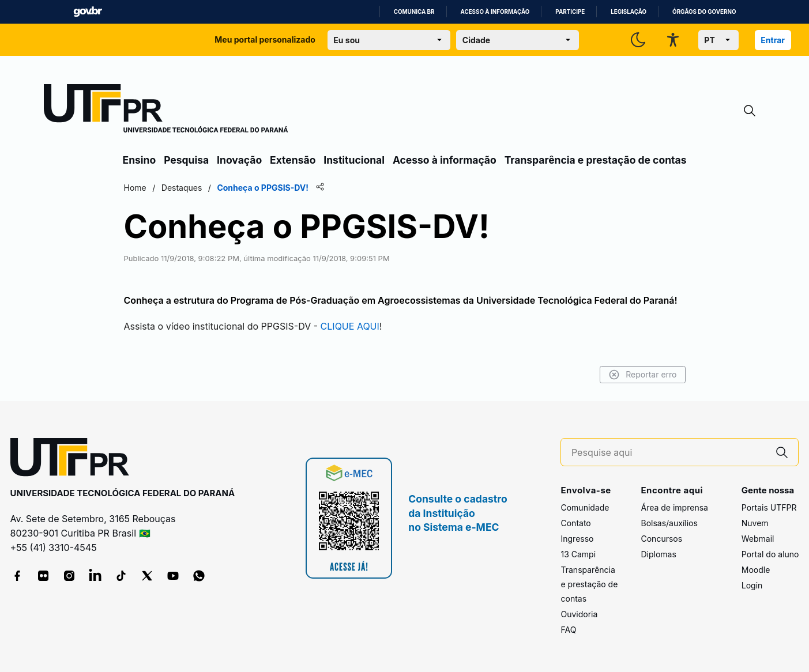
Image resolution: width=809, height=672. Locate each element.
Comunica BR (414, 12)
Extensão (293, 160)
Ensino (140, 160)
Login (752, 585)
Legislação (629, 12)
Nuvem (755, 523)
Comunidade (585, 507)
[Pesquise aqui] (669, 453)
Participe (570, 12)
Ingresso (577, 539)
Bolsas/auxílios (669, 523)
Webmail (758, 539)
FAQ (568, 630)
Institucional (354, 160)
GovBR (88, 12)
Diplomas (658, 554)
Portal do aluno (770, 554)
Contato (575, 523)
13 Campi (578, 554)
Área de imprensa (674, 507)
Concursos (661, 539)
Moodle (756, 570)
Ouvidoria (579, 614)
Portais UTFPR (769, 507)
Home (135, 188)
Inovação (239, 160)
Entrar (773, 40)
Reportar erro (643, 375)
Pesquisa (186, 160)
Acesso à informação (495, 12)
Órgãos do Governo (704, 12)
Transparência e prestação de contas (596, 160)
